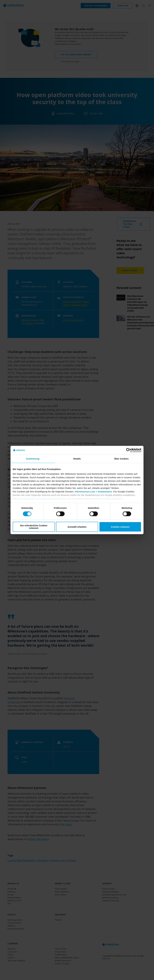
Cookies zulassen (120, 527)
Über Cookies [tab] (121, 459)
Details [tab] (77, 459)
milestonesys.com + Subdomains (93, 492)
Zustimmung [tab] (33, 459)
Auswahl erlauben (77, 527)
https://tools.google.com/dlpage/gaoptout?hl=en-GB (42, 499)
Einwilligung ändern (111, 499)
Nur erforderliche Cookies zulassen (34, 527)
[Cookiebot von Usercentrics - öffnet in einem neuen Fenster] (128, 450)
